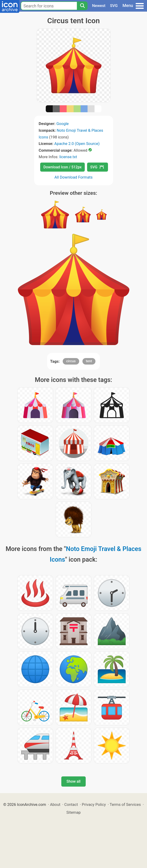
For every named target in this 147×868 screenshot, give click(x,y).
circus (71, 361)
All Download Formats (73, 177)
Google (63, 124)
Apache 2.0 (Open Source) (77, 144)
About (55, 804)
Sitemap (74, 812)
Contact (71, 804)
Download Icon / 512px (62, 167)
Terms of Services (125, 804)
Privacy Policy (94, 804)
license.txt (68, 157)
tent (89, 361)
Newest (99, 6)
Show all (73, 781)
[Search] (82, 6)
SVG (114, 6)
